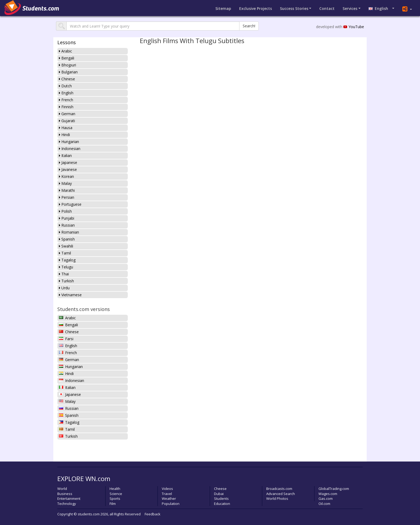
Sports (115, 498)
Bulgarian (68, 72)
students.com (89, 514)
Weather (169, 498)
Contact (327, 8)
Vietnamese (70, 295)
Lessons (67, 42)
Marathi (67, 190)
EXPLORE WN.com (84, 479)
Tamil (65, 253)
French (66, 100)
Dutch (65, 86)
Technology (67, 504)
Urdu (64, 288)
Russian (67, 225)
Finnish (66, 107)
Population (171, 504)
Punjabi (67, 218)
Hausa (66, 128)
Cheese (220, 489)
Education (222, 504)
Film (113, 504)
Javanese (68, 169)
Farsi (66, 339)
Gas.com (326, 498)
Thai (64, 274)
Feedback (153, 514)
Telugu (66, 267)
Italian (65, 155)
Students (221, 498)
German (67, 114)
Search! (249, 26)
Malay (65, 183)
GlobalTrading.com (334, 489)
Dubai (219, 494)
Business (65, 494)
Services (350, 8)
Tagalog (67, 260)
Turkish (66, 281)
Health (115, 489)
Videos (167, 489)
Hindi (64, 135)
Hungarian (69, 142)
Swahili (66, 246)
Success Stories (294, 8)
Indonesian (70, 149)
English (380, 8)
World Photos (277, 498)
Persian (67, 197)
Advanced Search (281, 494)
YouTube (354, 27)
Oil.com (324, 504)
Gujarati (67, 121)
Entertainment (69, 498)
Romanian (69, 232)
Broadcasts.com (279, 489)
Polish (65, 211)
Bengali (67, 58)
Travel (167, 494)
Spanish (67, 239)
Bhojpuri (67, 65)
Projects (256, 8)
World (62, 489)
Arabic (65, 51)
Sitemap (223, 8)
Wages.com (328, 494)
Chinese (67, 79)
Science (116, 494)
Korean (66, 176)
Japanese (68, 162)
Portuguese (70, 204)
